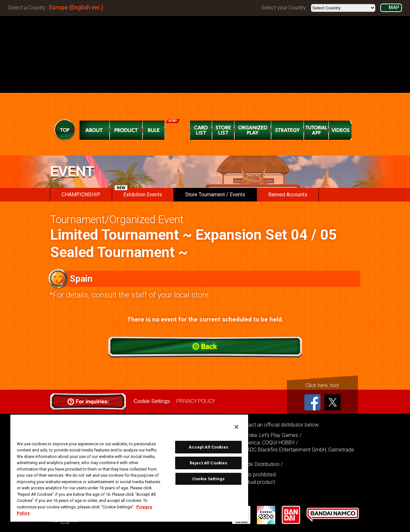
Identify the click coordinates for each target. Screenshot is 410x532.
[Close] (237, 427)
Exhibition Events (138, 193)
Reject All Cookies (208, 463)
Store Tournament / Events (215, 195)
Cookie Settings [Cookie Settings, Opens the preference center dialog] (208, 479)
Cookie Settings (152, 401)
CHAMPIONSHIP (81, 195)
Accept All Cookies (208, 447)
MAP (394, 8)
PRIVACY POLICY (196, 401)
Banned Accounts (288, 195)
